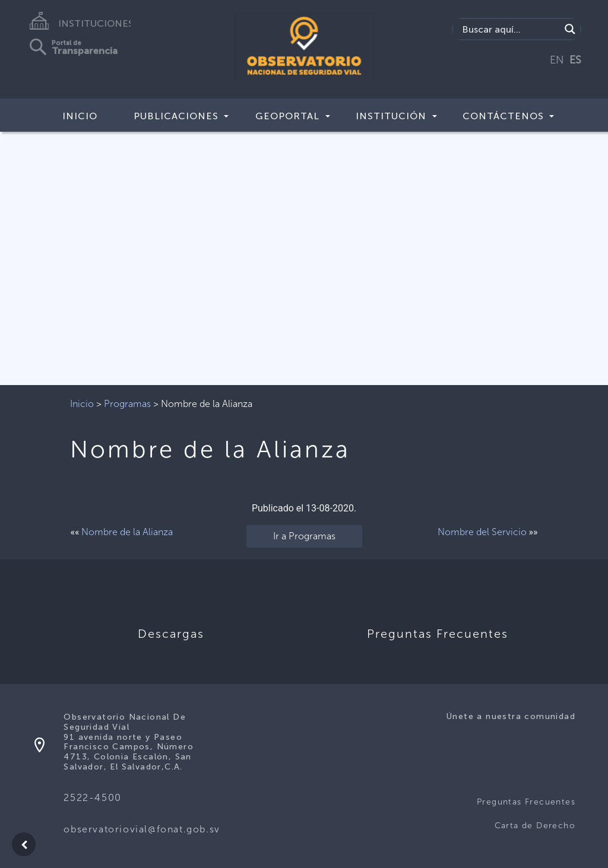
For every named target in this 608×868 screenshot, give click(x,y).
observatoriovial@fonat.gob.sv (142, 829)
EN (557, 60)
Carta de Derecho (535, 826)
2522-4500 (92, 798)
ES (575, 60)
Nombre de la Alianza (127, 532)
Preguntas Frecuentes (526, 802)
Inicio (80, 116)
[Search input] (510, 29)
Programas (127, 404)
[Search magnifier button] (570, 29)
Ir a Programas (304, 536)
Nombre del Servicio (482, 532)
